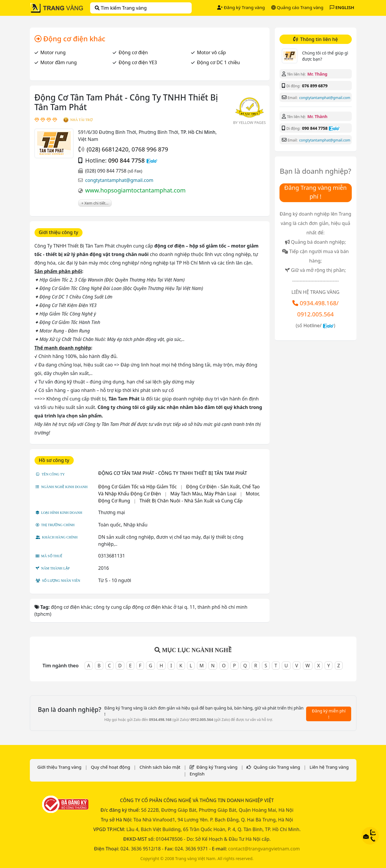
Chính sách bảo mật (160, 767)
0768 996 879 (150, 149)
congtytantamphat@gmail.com (119, 180)
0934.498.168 (318, 303)
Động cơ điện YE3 (138, 62)
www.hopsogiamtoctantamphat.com (135, 190)
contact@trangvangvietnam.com (264, 849)
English (197, 774)
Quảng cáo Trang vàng (297, 7)
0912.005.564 (315, 314)
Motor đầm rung (59, 62)
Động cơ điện (133, 52)
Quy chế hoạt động (110, 767)
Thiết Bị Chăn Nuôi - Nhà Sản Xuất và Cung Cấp (191, 501)
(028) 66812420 (108, 149)
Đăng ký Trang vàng (241, 7)
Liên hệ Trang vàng (329, 767)
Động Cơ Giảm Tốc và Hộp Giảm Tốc (138, 487)
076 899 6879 (315, 86)
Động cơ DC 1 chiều (218, 62)
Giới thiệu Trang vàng (59, 767)
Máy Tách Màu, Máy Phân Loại (203, 494)
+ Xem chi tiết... (95, 203)
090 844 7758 (127, 160)
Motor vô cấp (211, 52)
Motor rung (53, 52)
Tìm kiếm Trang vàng (121, 8)
